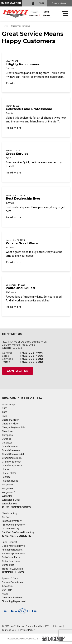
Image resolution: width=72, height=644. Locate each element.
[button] (11, 3)
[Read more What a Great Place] (14, 262)
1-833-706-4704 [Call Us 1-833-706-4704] (31, 353)
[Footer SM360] (53, 639)
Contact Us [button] (18, 371)
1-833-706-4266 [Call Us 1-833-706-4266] (31, 356)
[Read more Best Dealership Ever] (14, 217)
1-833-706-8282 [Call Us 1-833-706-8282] (31, 359)
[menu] (65, 14)
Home (5, 26)
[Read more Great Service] (14, 173)
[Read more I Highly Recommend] (14, 83)
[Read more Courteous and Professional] (14, 128)
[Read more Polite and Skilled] (14, 307)
